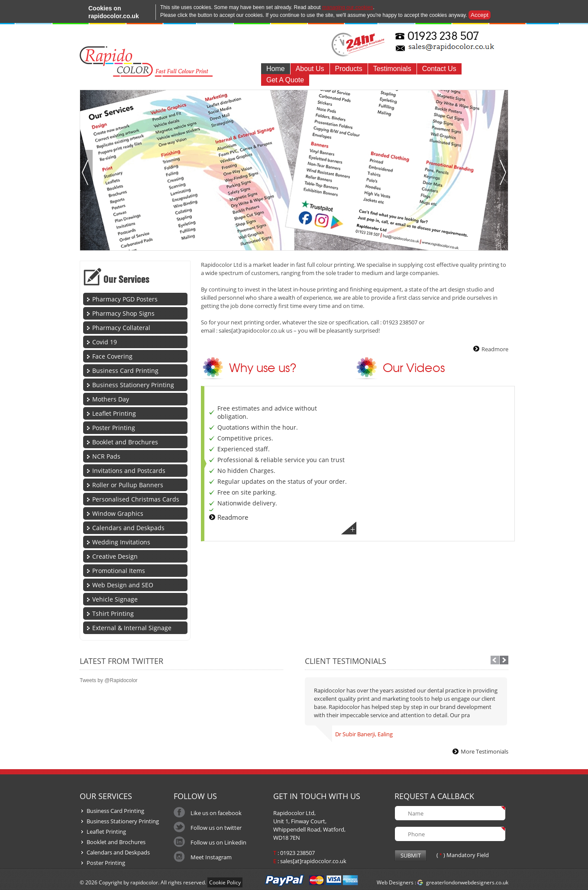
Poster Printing (114, 428)
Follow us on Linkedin (218, 842)
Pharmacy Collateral (121, 328)
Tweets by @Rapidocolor (109, 680)
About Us (310, 69)
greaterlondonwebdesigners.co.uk (467, 882)
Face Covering (112, 356)
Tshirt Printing (113, 613)
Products (349, 69)
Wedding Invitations (121, 542)
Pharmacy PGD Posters (125, 299)
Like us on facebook (216, 813)
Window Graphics (118, 513)
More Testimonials (485, 751)
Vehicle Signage (115, 599)
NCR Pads (106, 456)
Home (276, 69)
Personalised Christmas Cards (136, 499)
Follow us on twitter (216, 828)
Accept (480, 15)
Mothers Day (111, 399)
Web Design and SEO (123, 585)
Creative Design (115, 556)
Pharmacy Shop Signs (123, 313)
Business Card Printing (125, 371)
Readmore (495, 349)
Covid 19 (105, 342)
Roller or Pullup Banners (128, 485)
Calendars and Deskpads (128, 528)
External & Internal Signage (132, 628)
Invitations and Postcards (129, 471)
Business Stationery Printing (133, 385)
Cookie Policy (225, 882)
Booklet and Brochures (125, 442)
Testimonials (392, 69)
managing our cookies (347, 7)
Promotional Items (119, 571)
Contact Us (439, 69)
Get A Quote (285, 80)
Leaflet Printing (114, 413)
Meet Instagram (211, 857)
